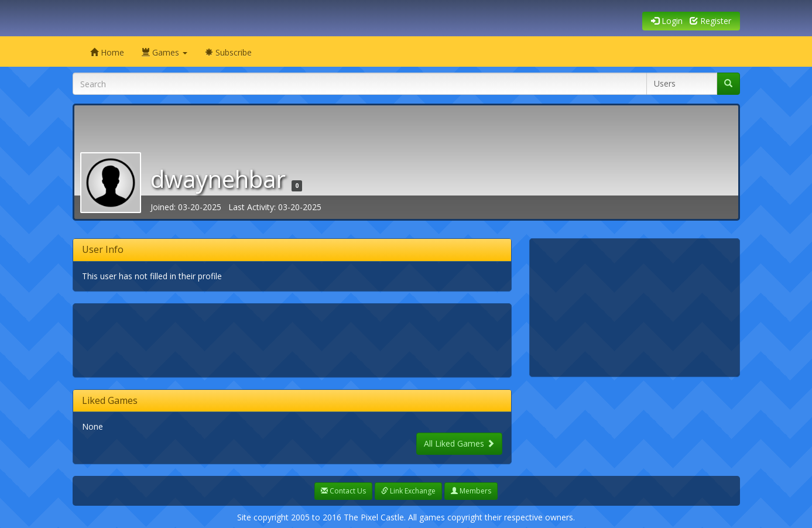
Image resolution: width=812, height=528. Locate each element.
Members (471, 491)
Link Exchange (408, 491)
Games (165, 52)
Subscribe (228, 52)
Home (107, 52)
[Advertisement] (295, 339)
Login (667, 21)
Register (710, 21)
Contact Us (343, 491)
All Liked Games (459, 443)
